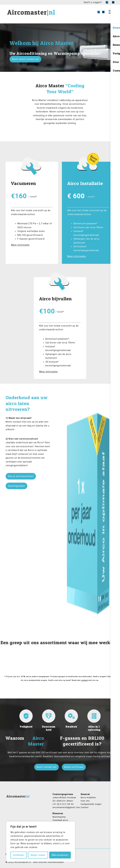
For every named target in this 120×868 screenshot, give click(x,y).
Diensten (58, 813)
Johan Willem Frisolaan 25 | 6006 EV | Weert (64, 799)
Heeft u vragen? (93, 2)
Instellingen (19, 855)
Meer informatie (20, 245)
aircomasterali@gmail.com (65, 807)
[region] (41, 842)
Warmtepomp (59, 817)
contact (85, 680)
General (85, 794)
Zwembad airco (60, 820)
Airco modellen (88, 798)
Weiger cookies (38, 855)
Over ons (85, 801)
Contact (85, 807)
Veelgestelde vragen (91, 804)
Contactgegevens (63, 794)
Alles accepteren (60, 855)
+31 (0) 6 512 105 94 (63, 804)
